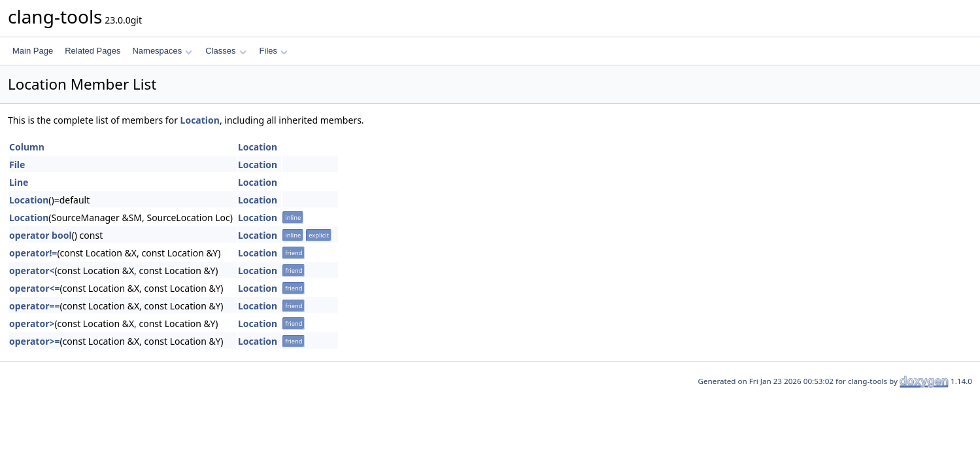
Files (274, 51)
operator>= (34, 341)
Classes (226, 51)
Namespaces (162, 51)
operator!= (33, 253)
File (17, 165)
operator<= (34, 288)
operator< (32, 270)
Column (27, 147)
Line (19, 182)
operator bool (41, 235)
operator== (34, 306)
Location (200, 120)
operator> (32, 323)
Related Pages (93, 51)
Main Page (33, 51)
